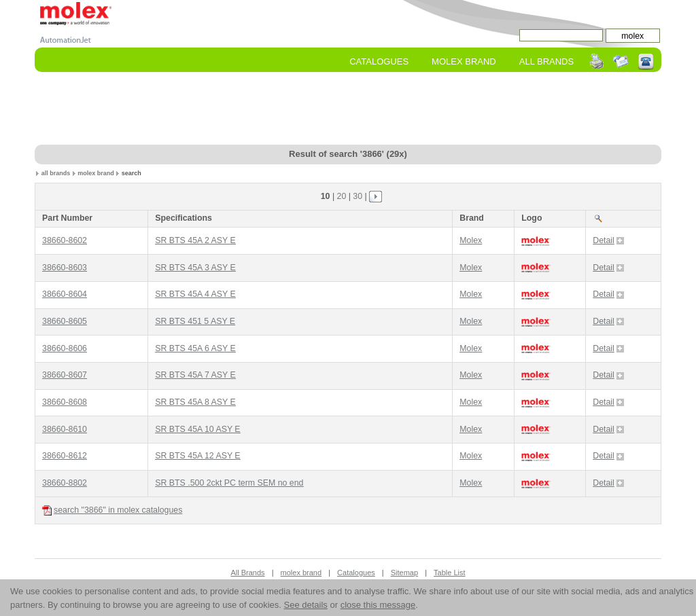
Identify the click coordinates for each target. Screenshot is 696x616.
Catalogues (379, 61)
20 (342, 196)
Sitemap (404, 573)
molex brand (96, 173)
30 (358, 196)
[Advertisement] (348, 109)
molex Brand (464, 61)
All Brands (546, 61)
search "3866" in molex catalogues (112, 510)
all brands (56, 173)
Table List (449, 573)
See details (306, 605)
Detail (608, 240)
